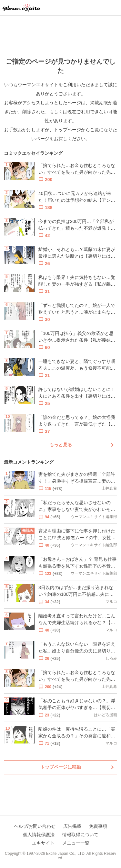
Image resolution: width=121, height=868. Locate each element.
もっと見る (61, 445)
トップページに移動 (61, 767)
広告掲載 (72, 826)
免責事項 (98, 826)
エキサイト (43, 843)
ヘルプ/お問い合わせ (35, 826)
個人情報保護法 (39, 835)
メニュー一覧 (76, 843)
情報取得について (80, 835)
